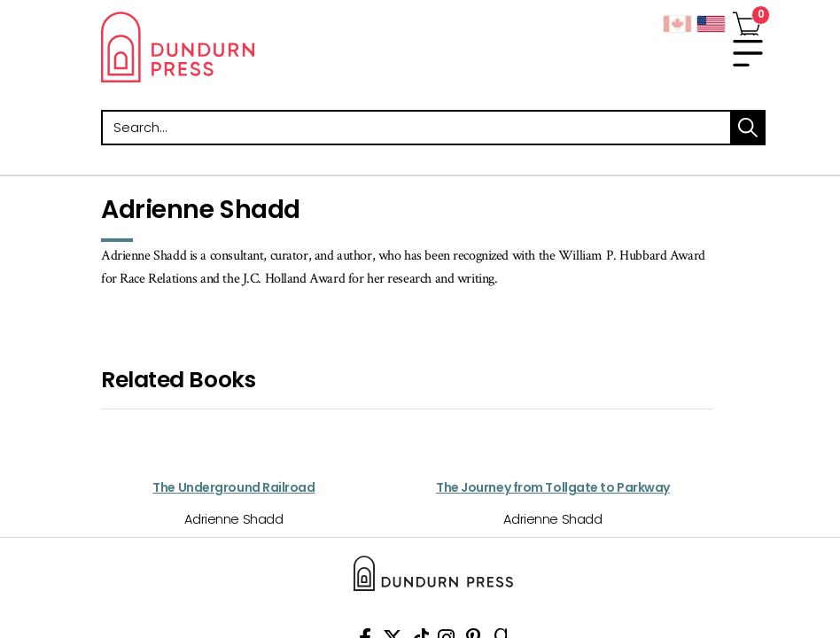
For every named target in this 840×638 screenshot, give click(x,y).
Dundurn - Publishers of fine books (261, 47)
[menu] (748, 53)
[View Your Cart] (747, 20)
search (748, 128)
